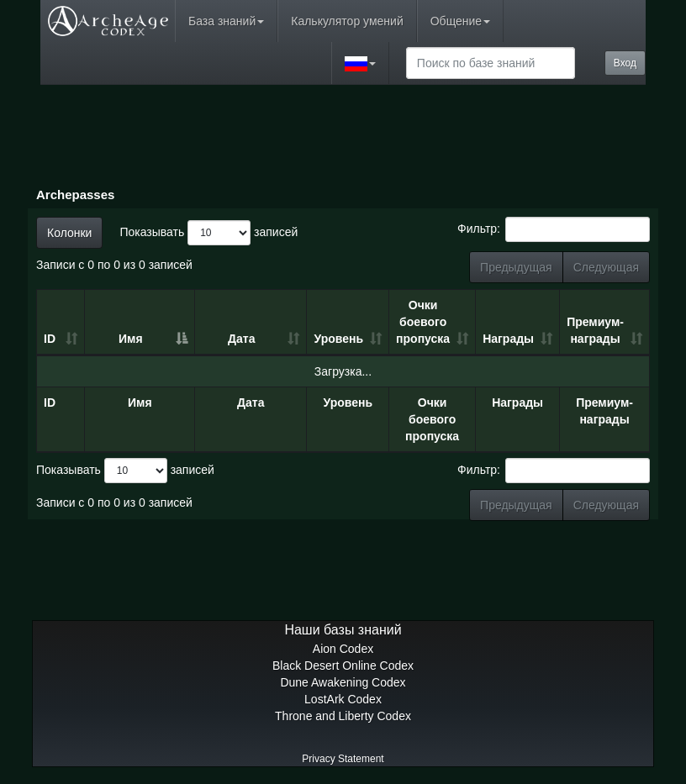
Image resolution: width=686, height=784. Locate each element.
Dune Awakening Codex (343, 682)
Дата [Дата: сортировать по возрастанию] (241, 339)
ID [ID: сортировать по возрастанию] (50, 339)
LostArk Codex (343, 699)
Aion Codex (343, 649)
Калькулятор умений (347, 21)
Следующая (606, 267)
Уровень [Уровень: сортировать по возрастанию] (338, 339)
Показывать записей (208, 233)
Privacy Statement (343, 759)
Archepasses (75, 195)
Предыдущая (516, 267)
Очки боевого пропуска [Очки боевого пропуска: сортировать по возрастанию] (423, 322)
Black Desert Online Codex (343, 666)
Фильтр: (554, 229)
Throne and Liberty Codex (343, 716)
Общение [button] (460, 21)
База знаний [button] (226, 21)
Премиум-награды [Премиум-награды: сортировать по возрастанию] (595, 330)
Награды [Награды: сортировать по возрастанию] (508, 339)
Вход (625, 63)
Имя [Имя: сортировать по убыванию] (131, 339)
